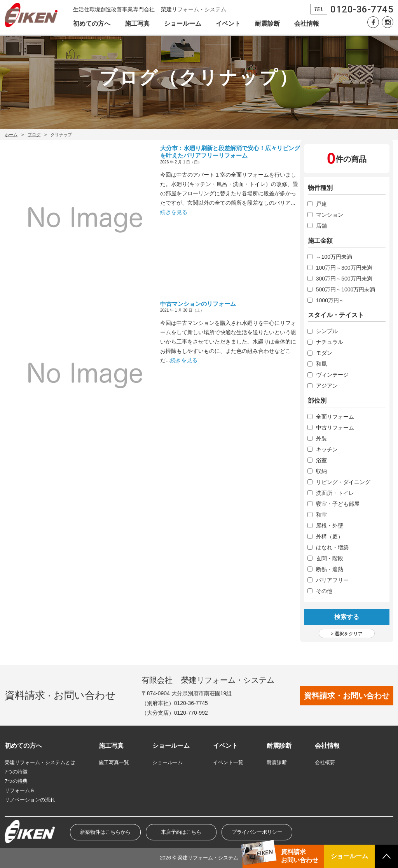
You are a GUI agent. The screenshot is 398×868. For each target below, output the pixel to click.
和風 (321, 364)
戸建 (321, 204)
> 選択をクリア (347, 634)
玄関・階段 (330, 558)
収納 (321, 471)
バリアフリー (332, 580)
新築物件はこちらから (105, 832)
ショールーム (183, 24)
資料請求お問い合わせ (300, 856)
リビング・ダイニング (343, 482)
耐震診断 (267, 24)
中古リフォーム (335, 428)
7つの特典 (16, 781)
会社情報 (307, 24)
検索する (347, 617)
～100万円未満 (334, 257)
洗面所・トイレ (335, 493)
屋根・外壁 (330, 526)
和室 (321, 515)
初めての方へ (92, 24)
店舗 (321, 226)
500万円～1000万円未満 (346, 289)
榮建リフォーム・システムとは (40, 762)
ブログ (34, 135)
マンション (330, 215)
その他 (324, 591)
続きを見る (174, 212)
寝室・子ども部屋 (338, 504)
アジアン (327, 386)
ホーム (11, 135)
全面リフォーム (335, 417)
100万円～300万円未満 (344, 268)
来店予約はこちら (181, 832)
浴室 (321, 460)
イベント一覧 (228, 762)
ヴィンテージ (332, 375)
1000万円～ (330, 300)
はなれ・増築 (332, 547)
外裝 (321, 438)
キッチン (327, 449)
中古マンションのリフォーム (198, 304)
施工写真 (137, 24)
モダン (324, 353)
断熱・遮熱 (330, 569)
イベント (228, 24)
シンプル (327, 331)
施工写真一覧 (114, 762)
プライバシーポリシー (257, 832)
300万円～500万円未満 (344, 279)
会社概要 (325, 762)
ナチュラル (330, 342)
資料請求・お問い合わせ (347, 696)
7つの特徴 (16, 772)
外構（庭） (330, 537)
